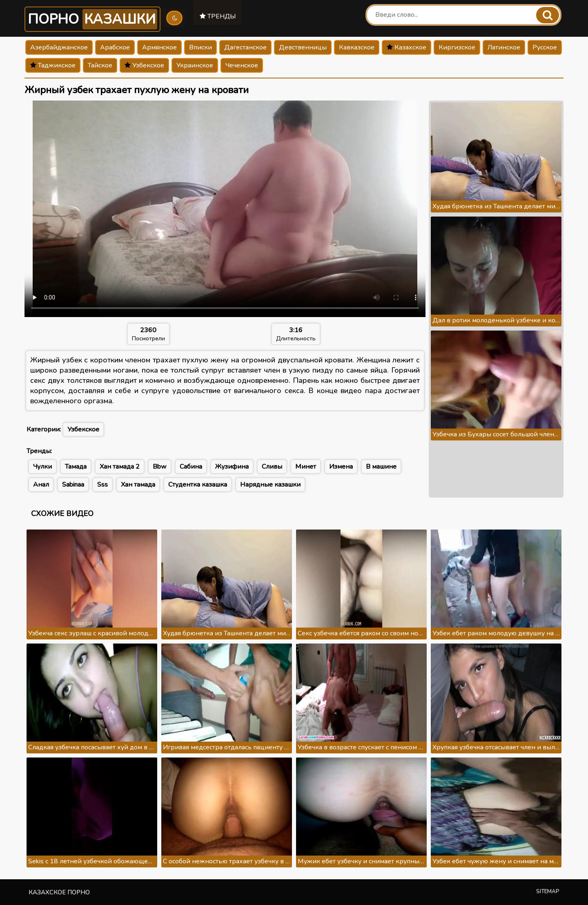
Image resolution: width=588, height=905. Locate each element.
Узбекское (144, 65)
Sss (102, 485)
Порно (93, 19)
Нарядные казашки (270, 485)
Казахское (406, 47)
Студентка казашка (198, 485)
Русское (545, 47)
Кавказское (357, 47)
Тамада (76, 467)
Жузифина (232, 467)
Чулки (42, 467)
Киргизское (457, 47)
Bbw (160, 467)
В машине (381, 467)
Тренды (219, 16)
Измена (341, 467)
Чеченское (242, 65)
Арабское (115, 47)
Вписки (200, 47)
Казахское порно (59, 892)
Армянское (159, 47)
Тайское (100, 65)
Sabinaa (73, 485)
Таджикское (53, 65)
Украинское (195, 65)
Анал (41, 485)
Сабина (191, 467)
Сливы (272, 467)
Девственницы (303, 47)
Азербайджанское (59, 47)
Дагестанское (245, 47)
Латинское (504, 47)
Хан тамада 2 (120, 467)
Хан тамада (138, 485)
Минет (306, 467)
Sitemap (548, 892)
